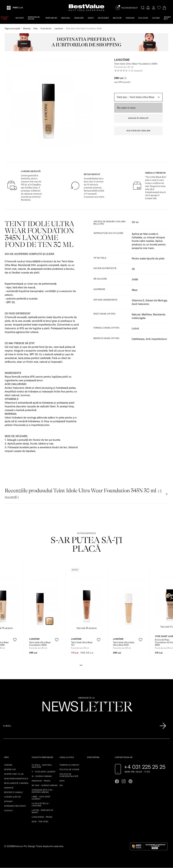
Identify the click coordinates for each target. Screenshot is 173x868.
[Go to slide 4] (89, 665)
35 (133, 269)
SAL (61, 785)
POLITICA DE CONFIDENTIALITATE (69, 775)
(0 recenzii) (137, 71)
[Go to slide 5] (92, 665)
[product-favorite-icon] (15, 640)
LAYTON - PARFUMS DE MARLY (42, 811)
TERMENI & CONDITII (69, 765)
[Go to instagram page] (124, 781)
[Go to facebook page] (117, 781)
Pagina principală (12, 28)
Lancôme (59, 28)
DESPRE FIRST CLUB (14, 774)
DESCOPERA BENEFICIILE (16, 779)
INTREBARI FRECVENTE (15, 806)
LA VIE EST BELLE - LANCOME (41, 805)
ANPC (62, 781)
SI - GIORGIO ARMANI (42, 776)
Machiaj (27, 28)
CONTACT (9, 811)
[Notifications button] (148, 8)
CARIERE (8, 765)
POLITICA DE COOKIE (69, 769)
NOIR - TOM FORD (40, 822)
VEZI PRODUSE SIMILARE (138, 131)
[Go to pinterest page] (130, 781)
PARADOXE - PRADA (41, 781)
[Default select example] (138, 97)
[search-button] (143, 8)
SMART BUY (167, 18)
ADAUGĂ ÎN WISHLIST (138, 118)
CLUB (18, 8)
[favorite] (159, 8)
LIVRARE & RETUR (12, 797)
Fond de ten (46, 28)
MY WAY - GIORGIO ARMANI (45, 785)
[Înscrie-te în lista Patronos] (163, 726)
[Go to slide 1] (81, 665)
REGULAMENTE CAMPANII (16, 783)
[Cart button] (164, 8)
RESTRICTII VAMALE (13, 792)
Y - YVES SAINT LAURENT (44, 772)
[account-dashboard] (154, 8)
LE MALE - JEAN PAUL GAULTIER (42, 766)
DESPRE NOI (10, 769)
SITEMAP (8, 801)
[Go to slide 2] (84, 665)
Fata (35, 28)
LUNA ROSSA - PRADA (42, 817)
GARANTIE (9, 788)
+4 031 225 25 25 (145, 767)
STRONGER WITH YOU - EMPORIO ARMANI (43, 791)
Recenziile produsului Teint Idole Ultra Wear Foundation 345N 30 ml (83, 493)
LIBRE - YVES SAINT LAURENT (41, 798)
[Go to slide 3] (86, 665)
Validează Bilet (130, 8)
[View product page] (45, 604)
